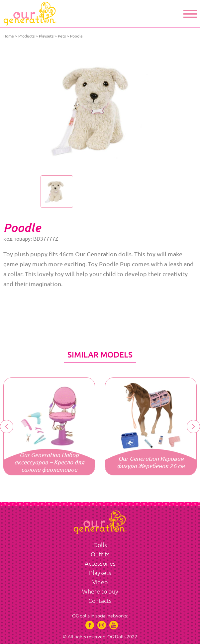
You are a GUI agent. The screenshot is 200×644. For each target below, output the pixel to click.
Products (26, 36)
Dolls (100, 545)
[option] (100, 110)
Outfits (100, 554)
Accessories (100, 563)
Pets (62, 36)
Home (9, 36)
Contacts (100, 601)
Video (100, 582)
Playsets (46, 36)
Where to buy (100, 591)
